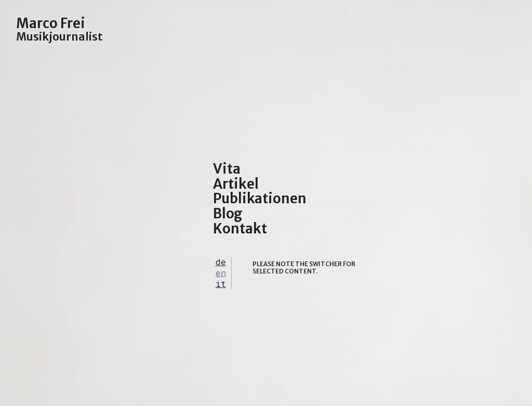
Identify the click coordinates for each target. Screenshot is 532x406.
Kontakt (240, 228)
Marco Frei (51, 23)
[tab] (221, 262)
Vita (227, 169)
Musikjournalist (59, 37)
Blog (228, 213)
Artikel (236, 184)
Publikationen (260, 198)
